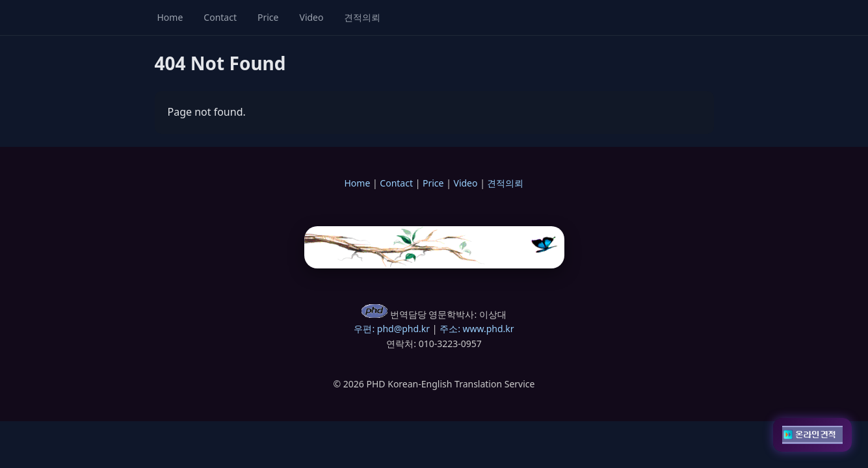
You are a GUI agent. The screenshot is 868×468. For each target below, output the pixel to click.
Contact (220, 17)
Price (268, 17)
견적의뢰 (362, 17)
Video (311, 17)
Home (170, 17)
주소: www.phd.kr (477, 329)
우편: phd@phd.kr (392, 329)
